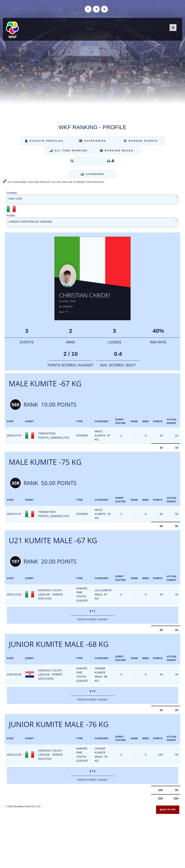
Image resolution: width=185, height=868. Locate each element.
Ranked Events (141, 141)
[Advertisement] (92, 841)
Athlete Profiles (44, 141)
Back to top (168, 812)
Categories (93, 141)
